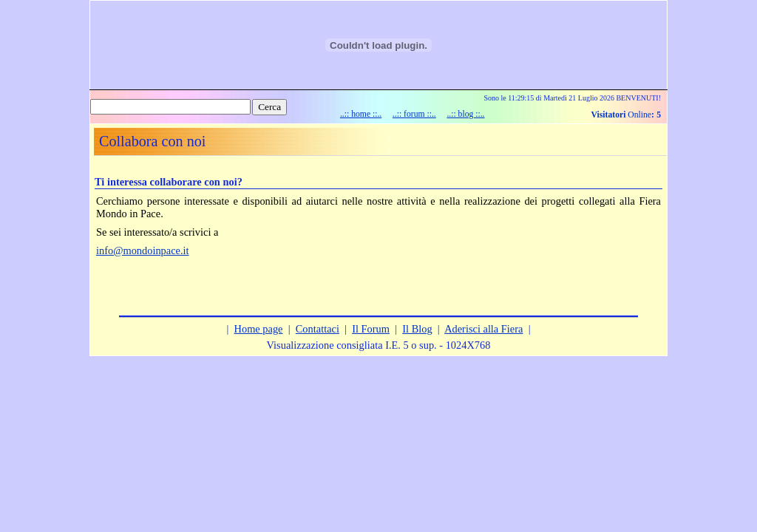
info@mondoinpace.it (143, 250)
